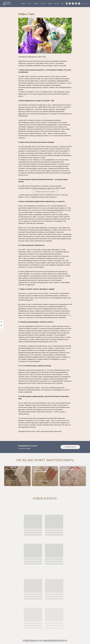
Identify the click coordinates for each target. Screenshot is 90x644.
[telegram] (73, 4)
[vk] (70, 4)
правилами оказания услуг (45, 601)
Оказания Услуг (82, 628)
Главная (23, 4)
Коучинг (43, 4)
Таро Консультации (69, 472)
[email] (75, 619)
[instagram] (67, 4)
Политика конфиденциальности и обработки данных (45, 641)
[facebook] (79, 4)
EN (83, 4)
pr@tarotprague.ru (13, 625)
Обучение (36, 4)
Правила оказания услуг (45, 640)
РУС (86, 4)
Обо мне (56, 4)
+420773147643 (13, 619)
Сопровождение (38, 627)
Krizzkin (10, 628)
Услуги (29, 4)
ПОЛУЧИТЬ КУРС (75, 632)
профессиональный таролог (45, 193)
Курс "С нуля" (12, 472)
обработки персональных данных (76, 628)
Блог (62, 4)
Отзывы (50, 4)
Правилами (77, 627)
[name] (75, 623)
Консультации (37, 622)
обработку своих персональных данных (51, 599)
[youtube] (76, 4)
